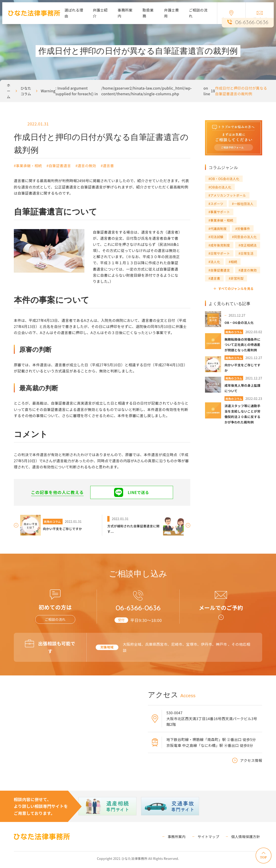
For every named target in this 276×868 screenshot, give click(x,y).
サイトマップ (212, 839)
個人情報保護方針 (247, 839)
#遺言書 (107, 166)
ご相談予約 (260, 16)
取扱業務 (148, 13)
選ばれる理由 (74, 13)
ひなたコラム (26, 91)
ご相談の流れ (198, 13)
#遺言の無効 (86, 166)
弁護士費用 (171, 13)
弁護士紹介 (100, 13)
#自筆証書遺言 (59, 166)
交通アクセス (231, 16)
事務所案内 (125, 13)
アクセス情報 (251, 763)
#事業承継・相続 (28, 166)
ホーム (9, 91)
